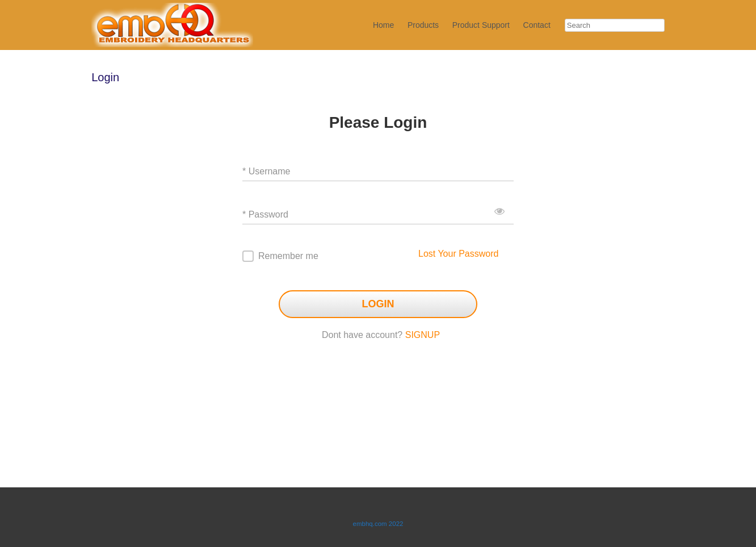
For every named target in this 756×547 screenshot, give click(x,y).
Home (383, 25)
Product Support (481, 25)
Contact (537, 25)
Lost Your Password (458, 254)
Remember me (288, 256)
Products (423, 25)
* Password (265, 214)
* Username (266, 171)
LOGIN (378, 304)
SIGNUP (423, 335)
